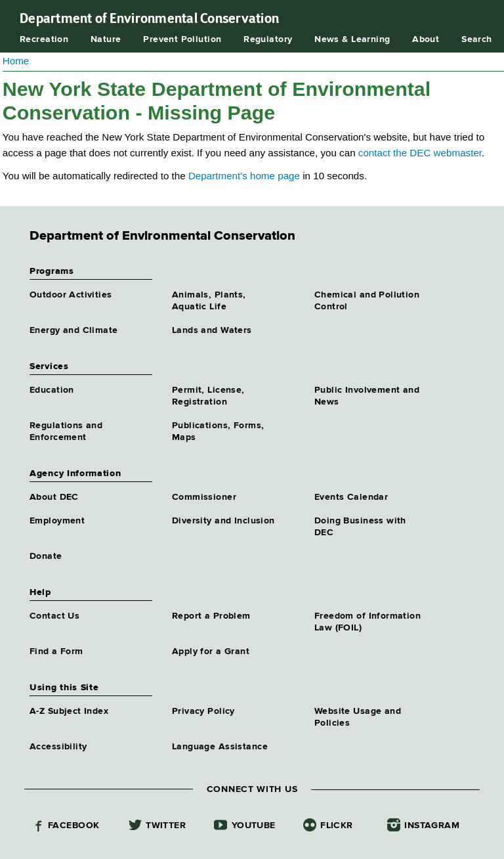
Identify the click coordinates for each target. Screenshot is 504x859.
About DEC (54, 497)
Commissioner (204, 497)
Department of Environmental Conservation (149, 18)
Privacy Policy (203, 711)
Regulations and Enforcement (66, 431)
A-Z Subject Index (69, 711)
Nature (106, 39)
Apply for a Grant (211, 651)
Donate (46, 556)
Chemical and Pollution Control (367, 301)
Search (477, 39)
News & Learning (352, 39)
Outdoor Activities (71, 295)
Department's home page (244, 176)
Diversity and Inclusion (223, 521)
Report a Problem (211, 616)
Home (16, 61)
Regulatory (268, 39)
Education (52, 390)
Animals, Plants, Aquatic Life (209, 301)
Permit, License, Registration (208, 396)
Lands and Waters (212, 330)
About (426, 39)
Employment (57, 521)
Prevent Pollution (182, 39)
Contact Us (54, 616)
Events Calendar (351, 497)
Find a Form (56, 651)
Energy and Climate (74, 330)
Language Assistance (220, 747)
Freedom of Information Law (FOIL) (367, 622)
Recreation (44, 39)
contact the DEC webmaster (420, 153)
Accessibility (58, 747)
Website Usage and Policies (358, 717)
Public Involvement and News (367, 396)
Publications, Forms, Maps (218, 431)
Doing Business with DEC (360, 527)
